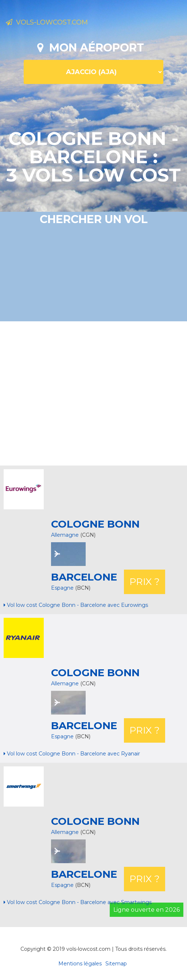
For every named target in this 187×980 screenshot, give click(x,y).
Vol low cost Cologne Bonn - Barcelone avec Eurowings (76, 605)
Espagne (63, 588)
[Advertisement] (96, 393)
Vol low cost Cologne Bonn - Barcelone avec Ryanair (72, 754)
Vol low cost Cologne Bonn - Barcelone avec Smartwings (78, 902)
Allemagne (65, 535)
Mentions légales (80, 964)
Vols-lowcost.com (47, 22)
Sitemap (116, 964)
